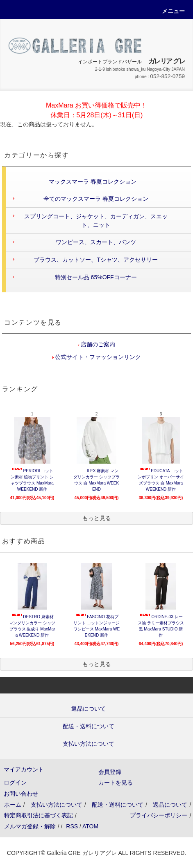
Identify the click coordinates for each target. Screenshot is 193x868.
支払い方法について (57, 805)
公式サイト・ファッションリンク (98, 357)
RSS (72, 826)
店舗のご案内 (98, 344)
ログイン (15, 783)
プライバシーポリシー (159, 815)
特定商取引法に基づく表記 (39, 815)
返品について (170, 805)
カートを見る (116, 783)
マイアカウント (24, 769)
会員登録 (110, 772)
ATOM (90, 826)
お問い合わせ (21, 794)
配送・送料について (118, 805)
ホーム (13, 805)
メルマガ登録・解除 (30, 826)
